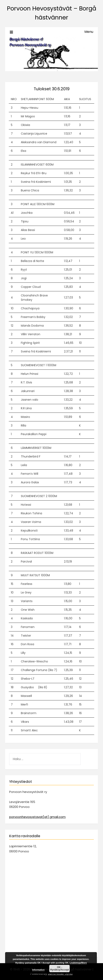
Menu (89, 32)
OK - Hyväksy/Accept (59, 969)
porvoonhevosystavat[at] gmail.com (37, 817)
